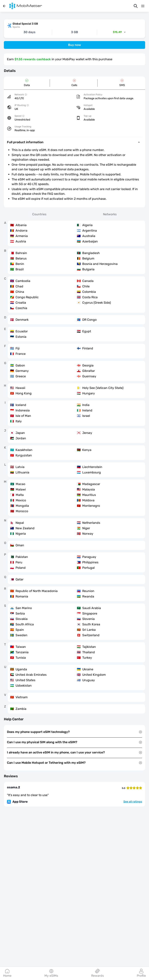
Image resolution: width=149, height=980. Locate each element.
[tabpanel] (74, 467)
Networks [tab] (110, 214)
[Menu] (143, 6)
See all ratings (133, 802)
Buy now (74, 45)
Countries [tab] (39, 214)
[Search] (136, 6)
